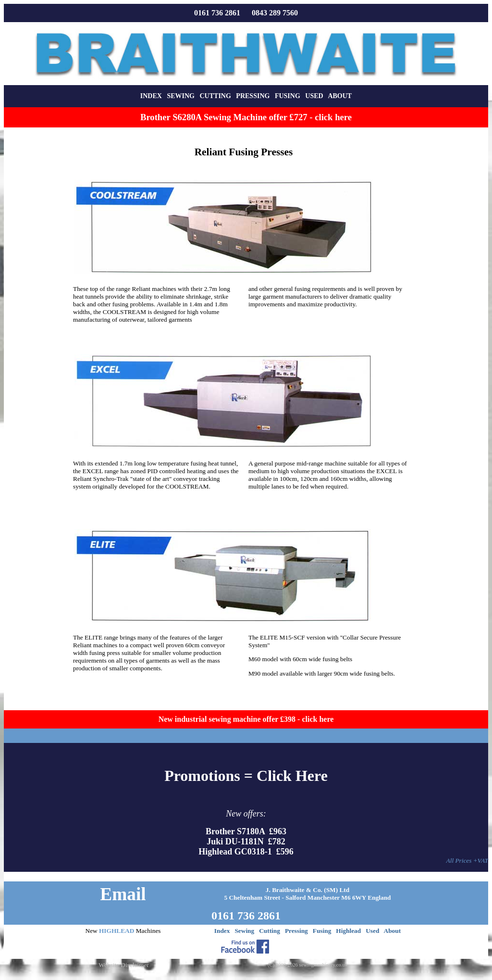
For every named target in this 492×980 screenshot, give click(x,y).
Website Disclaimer (123, 965)
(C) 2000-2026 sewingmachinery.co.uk (307, 965)
